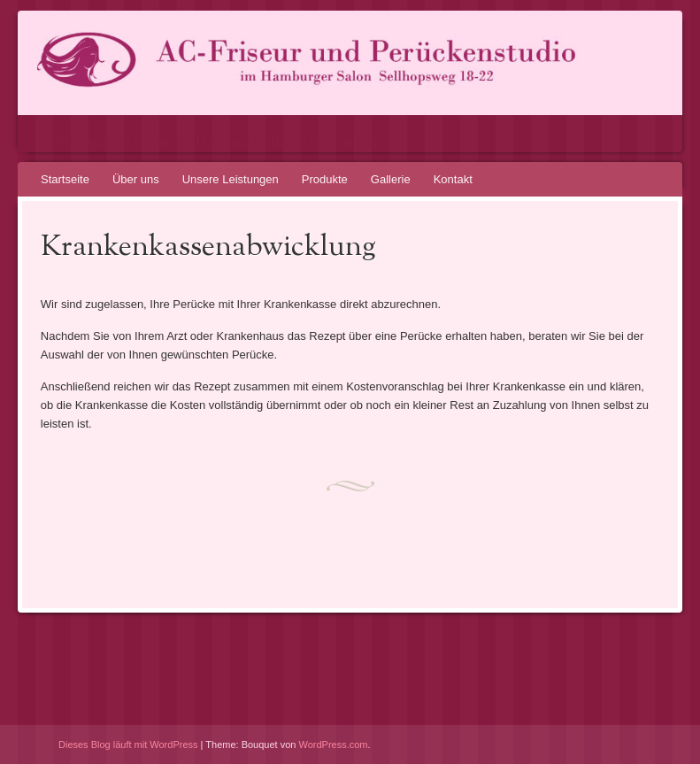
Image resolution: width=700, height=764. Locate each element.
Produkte (325, 179)
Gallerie (391, 179)
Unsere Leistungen (231, 179)
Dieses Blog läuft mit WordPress (128, 745)
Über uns (136, 179)
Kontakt (453, 179)
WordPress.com (334, 745)
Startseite (65, 179)
